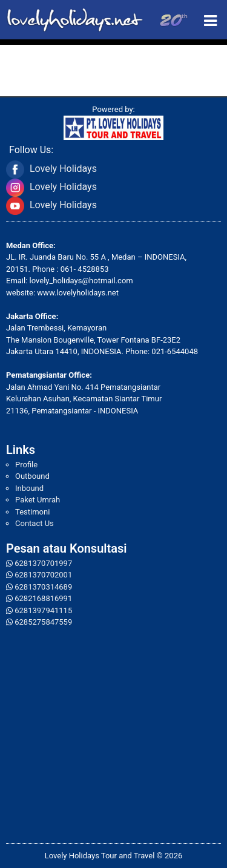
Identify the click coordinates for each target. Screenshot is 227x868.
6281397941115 (43, 610)
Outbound (32, 476)
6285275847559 (43, 622)
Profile (26, 465)
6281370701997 (43, 563)
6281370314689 (43, 587)
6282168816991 (43, 598)
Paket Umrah (38, 500)
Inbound (29, 488)
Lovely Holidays (63, 169)
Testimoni (32, 512)
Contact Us (35, 523)
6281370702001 (43, 575)
